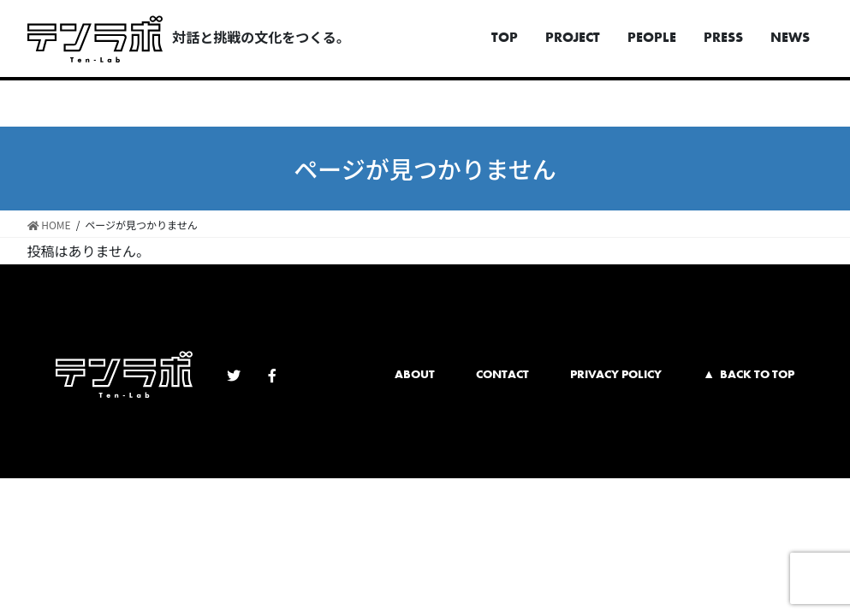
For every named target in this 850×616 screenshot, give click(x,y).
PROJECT (573, 37)
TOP (505, 37)
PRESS (723, 37)
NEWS (790, 37)
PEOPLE (652, 37)
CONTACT (502, 374)
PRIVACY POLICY (616, 374)
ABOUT (415, 374)
